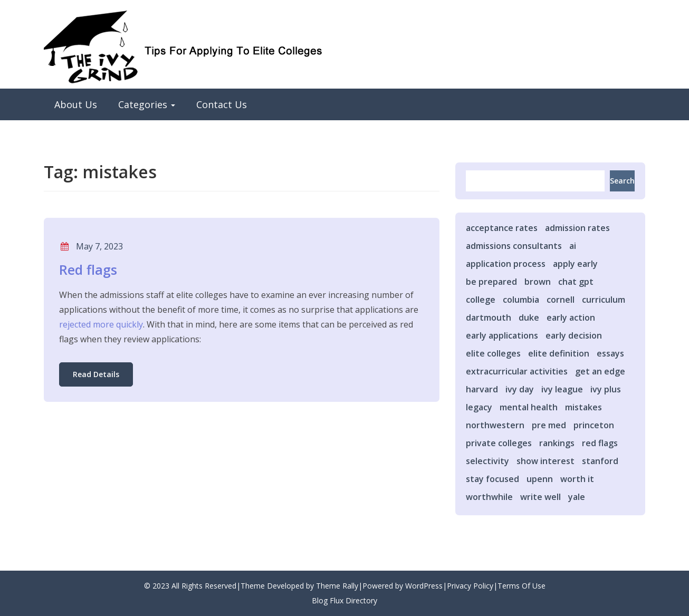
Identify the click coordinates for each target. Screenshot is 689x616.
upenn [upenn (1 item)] (540, 479)
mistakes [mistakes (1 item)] (583, 407)
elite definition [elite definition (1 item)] (559, 353)
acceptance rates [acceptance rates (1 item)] (502, 228)
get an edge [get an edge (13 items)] (600, 371)
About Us (76, 104)
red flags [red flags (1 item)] (600, 443)
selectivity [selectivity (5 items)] (487, 461)
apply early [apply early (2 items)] (575, 264)
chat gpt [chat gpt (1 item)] (576, 282)
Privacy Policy (470, 586)
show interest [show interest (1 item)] (546, 461)
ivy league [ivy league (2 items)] (562, 389)
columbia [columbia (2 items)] (521, 300)
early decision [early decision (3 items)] (574, 335)
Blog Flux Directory (344, 600)
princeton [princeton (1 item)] (594, 425)
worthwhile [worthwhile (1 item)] (489, 497)
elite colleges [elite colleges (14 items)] (493, 353)
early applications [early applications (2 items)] (502, 335)
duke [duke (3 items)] (529, 317)
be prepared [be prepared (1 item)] (491, 282)
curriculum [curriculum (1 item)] (604, 300)
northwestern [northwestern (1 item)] (495, 425)
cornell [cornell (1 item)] (561, 300)
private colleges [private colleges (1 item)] (499, 443)
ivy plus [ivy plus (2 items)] (606, 389)
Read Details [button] (96, 374)
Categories (147, 104)
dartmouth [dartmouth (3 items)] (489, 317)
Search (622, 181)
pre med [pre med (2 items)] (549, 425)
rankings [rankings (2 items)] (557, 443)
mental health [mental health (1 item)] (529, 407)
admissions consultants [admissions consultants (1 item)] (514, 246)
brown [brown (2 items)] (538, 282)
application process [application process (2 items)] (506, 264)
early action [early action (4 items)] (571, 317)
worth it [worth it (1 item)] (577, 479)
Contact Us (222, 104)
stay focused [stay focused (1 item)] (492, 479)
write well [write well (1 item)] (540, 497)
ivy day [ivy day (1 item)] (520, 389)
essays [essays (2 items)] (610, 353)
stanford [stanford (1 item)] (600, 461)
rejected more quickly (101, 324)
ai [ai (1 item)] (573, 246)
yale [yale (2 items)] (577, 497)
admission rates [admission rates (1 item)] (577, 228)
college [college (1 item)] (481, 300)
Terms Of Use (521, 586)
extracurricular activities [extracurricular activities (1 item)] (517, 371)
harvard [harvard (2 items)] (482, 389)
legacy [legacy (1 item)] (479, 407)
